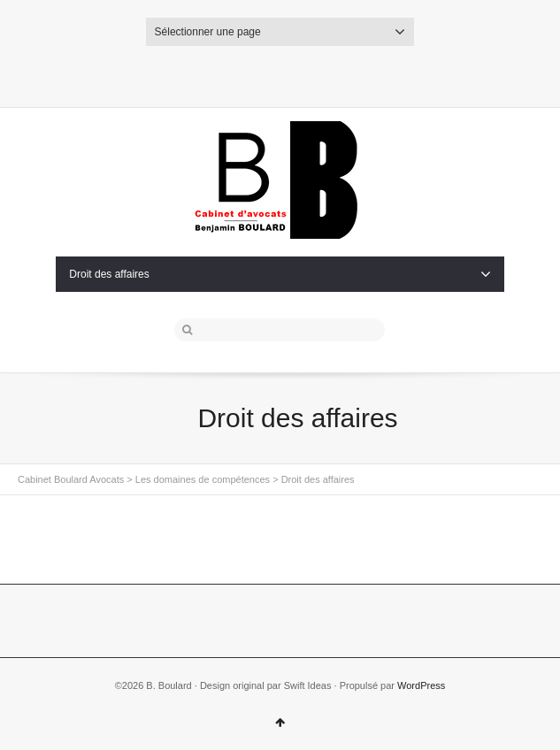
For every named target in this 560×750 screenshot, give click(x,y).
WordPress (421, 685)
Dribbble (309, 73)
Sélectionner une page (280, 32)
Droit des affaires (280, 274)
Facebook (280, 73)
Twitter (251, 73)
